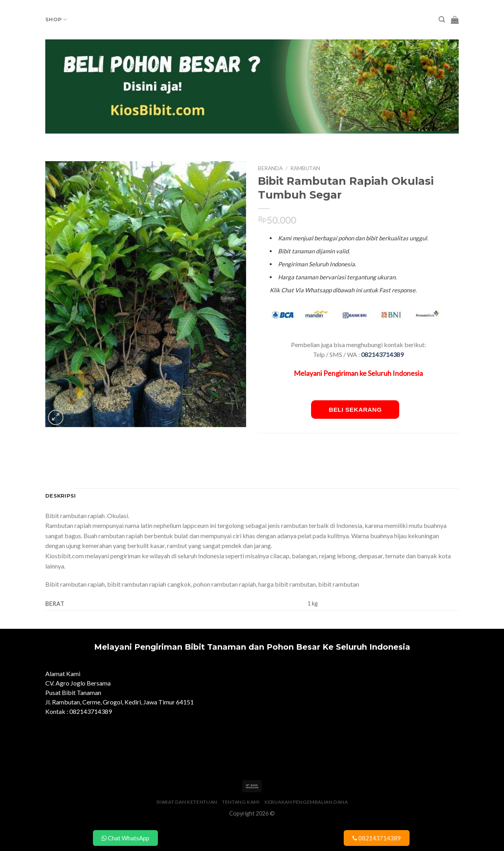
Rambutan (305, 168)
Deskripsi (60, 496)
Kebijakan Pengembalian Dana (306, 802)
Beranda (270, 168)
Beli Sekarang (355, 410)
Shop (56, 20)
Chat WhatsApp (125, 838)
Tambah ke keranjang (464, 162)
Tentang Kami (241, 802)
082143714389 (377, 838)
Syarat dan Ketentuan (187, 802)
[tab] (60, 496)
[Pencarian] (442, 20)
